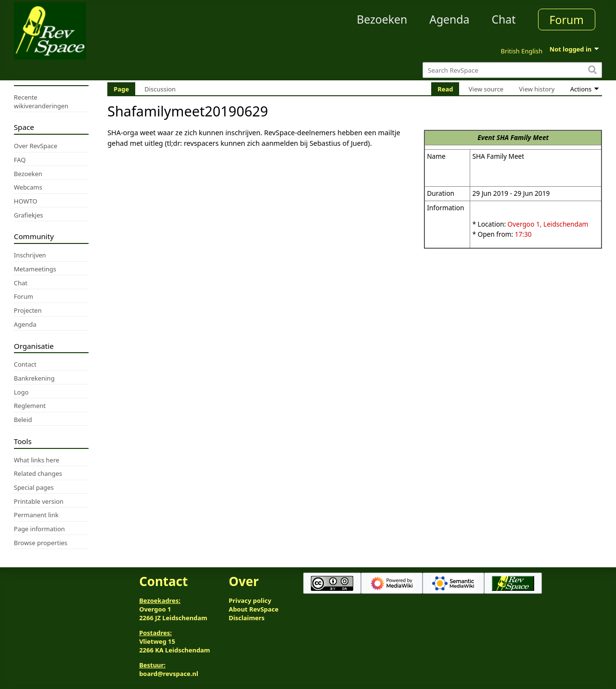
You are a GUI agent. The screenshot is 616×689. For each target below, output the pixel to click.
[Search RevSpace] (512, 70)
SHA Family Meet (523, 137)
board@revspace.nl (169, 674)
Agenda (449, 19)
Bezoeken (382, 19)
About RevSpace (254, 609)
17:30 (523, 234)
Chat (503, 19)
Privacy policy (250, 600)
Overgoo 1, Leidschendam (548, 224)
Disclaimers (247, 618)
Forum (567, 20)
